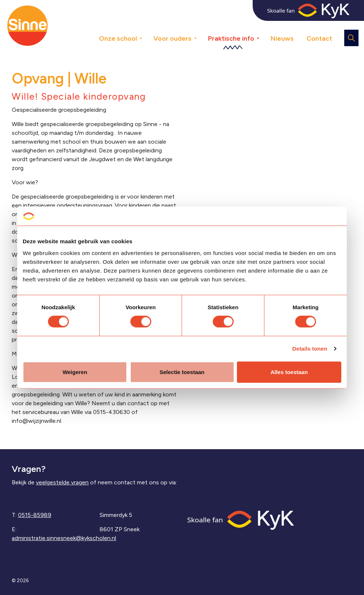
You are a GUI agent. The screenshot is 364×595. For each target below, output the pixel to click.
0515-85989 (35, 515)
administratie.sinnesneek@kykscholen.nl (64, 538)
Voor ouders (172, 38)
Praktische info (231, 38)
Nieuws (282, 38)
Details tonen (310, 349)
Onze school (118, 38)
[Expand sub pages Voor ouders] (201, 26)
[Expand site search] (351, 38)
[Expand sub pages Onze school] (146, 26)
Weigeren (75, 372)
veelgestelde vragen (62, 482)
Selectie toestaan (182, 372)
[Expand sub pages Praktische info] (263, 26)
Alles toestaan (289, 372)
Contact (319, 38)
